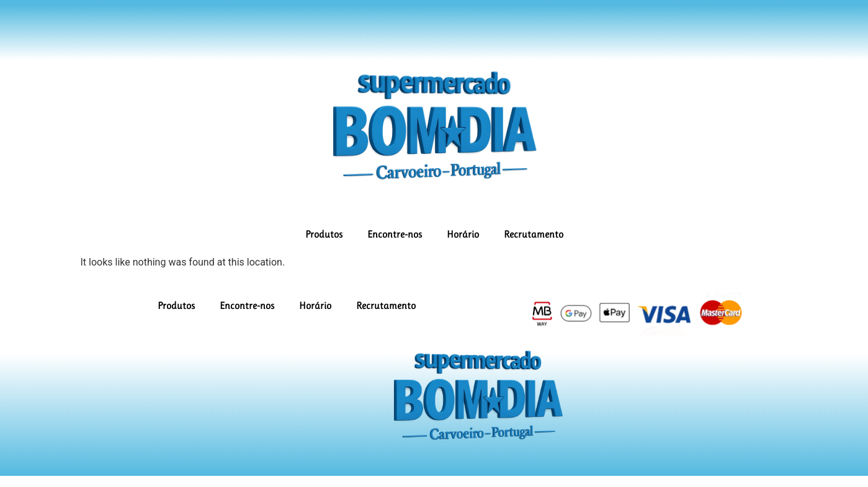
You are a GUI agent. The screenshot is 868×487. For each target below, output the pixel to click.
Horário (463, 234)
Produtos (324, 234)
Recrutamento (534, 234)
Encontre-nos (395, 234)
